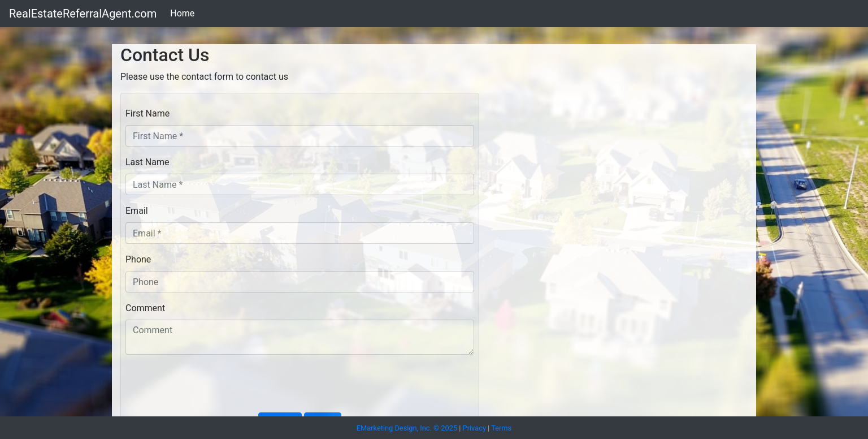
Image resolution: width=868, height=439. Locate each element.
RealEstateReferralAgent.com (83, 14)
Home (182, 13)
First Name (147, 113)
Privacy (474, 428)
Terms (501, 428)
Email (137, 211)
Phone (138, 259)
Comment (145, 308)
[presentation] (211, 386)
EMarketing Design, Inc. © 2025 (407, 428)
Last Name (147, 162)
